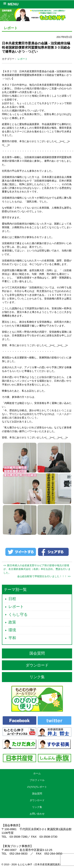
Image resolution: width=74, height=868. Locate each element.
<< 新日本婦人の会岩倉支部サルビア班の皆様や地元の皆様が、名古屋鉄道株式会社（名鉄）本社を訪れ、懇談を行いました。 (37, 569)
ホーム (37, 773)
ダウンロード (37, 665)
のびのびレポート (37, 787)
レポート (23, 59)
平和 (12, 638)
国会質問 (37, 653)
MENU (10, 4)
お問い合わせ (37, 814)
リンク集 (37, 677)
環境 (12, 630)
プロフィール (37, 780)
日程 (12, 599)
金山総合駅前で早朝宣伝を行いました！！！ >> (44, 576)
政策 (12, 622)
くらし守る (18, 614)
